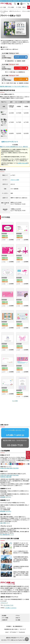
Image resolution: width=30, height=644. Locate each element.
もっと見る (15, 401)
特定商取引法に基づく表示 (11, 624)
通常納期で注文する (21, 57)
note (7, 627)
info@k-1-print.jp (15, 430)
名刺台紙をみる (14, 147)
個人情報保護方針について (7, 529)
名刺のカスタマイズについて (10, 142)
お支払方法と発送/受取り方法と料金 (9, 463)
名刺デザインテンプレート (15, 11)
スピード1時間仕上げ (21, 68)
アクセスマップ (4, 598)
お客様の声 (5, 615)
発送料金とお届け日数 (6, 471)
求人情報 (18, 615)
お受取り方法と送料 (23, 163)
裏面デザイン (4, 125)
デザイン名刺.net (4, 11)
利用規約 (9, 621)
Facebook (22, 627)
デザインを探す (11, 7)
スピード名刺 (3, 7)
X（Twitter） (13, 627)
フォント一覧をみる (23, 147)
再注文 (24, 7)
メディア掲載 (5, 612)
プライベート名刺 (26, 11)
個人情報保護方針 (17, 621)
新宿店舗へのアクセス (6, 492)
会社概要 (4, 610)
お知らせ (18, 612)
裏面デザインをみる (5, 147)
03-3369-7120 (15, 440)
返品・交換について (5, 518)
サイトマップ (23, 624)
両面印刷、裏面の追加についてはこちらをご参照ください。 (14, 86)
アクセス (18, 610)
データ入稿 (18, 7)
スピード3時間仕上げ (21, 79)
